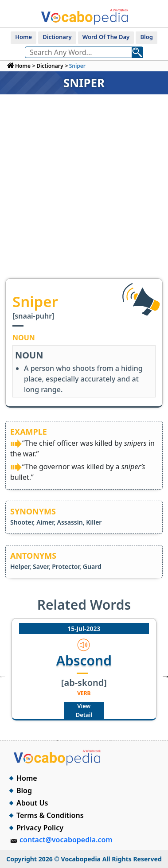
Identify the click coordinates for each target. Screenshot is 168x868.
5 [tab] (111, 740)
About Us (32, 803)
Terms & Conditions (50, 815)
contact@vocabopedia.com (66, 840)
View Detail (84, 710)
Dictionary (57, 37)
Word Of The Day (106, 37)
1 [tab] (58, 740)
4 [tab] (98, 740)
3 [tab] (84, 740)
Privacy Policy (40, 828)
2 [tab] (71, 740)
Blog (146, 37)
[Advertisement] (83, 191)
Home (23, 37)
